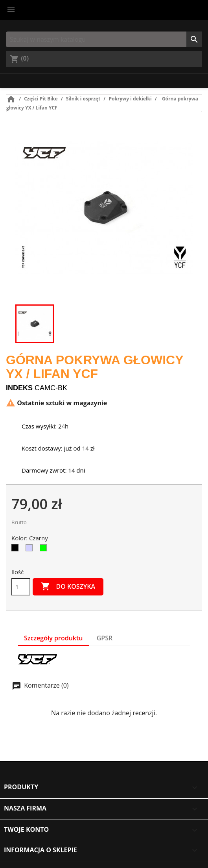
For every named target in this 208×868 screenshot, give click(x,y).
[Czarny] (17, 550)
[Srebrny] (31, 550)
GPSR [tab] (105, 638)
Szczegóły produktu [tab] (53, 638)
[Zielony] (45, 550)
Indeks (19, 388)
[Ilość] (21, 587)
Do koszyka (68, 587)
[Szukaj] (104, 39)
